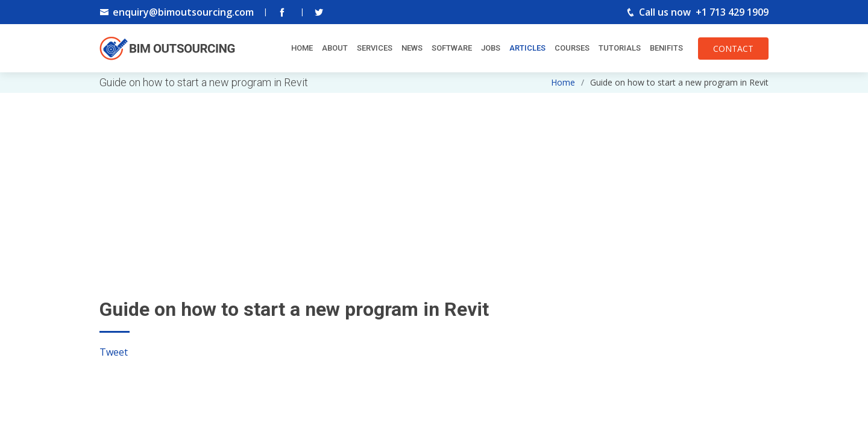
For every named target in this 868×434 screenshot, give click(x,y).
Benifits (666, 48)
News (412, 48)
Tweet (114, 352)
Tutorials (620, 48)
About (335, 48)
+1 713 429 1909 (732, 12)
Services (375, 48)
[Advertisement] (434, 177)
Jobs (491, 48)
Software (452, 48)
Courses (572, 48)
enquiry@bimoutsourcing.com (183, 12)
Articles (527, 48)
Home (302, 48)
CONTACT (733, 49)
